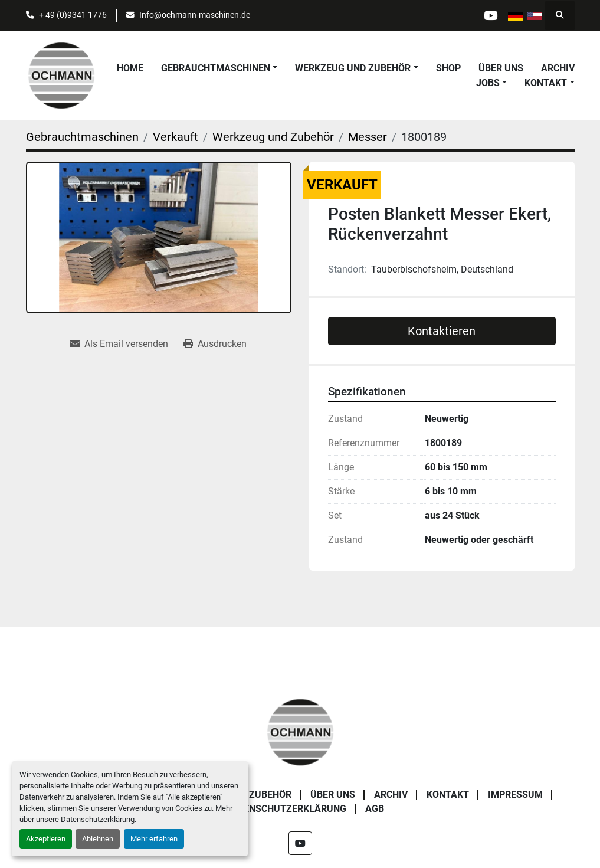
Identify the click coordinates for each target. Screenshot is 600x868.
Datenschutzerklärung (98, 819)
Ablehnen (98, 839)
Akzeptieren (46, 839)
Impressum (515, 795)
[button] (219, 68)
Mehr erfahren (154, 839)
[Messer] (368, 137)
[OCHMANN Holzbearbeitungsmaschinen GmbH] (300, 731)
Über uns (501, 68)
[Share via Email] (119, 344)
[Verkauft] (176, 137)
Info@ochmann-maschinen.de (195, 15)
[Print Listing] (215, 344)
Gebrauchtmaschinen (216, 68)
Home (130, 68)
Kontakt (546, 83)
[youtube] (490, 15)
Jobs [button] (488, 83)
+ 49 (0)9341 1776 (73, 15)
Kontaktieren (442, 331)
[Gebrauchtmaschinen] (82, 137)
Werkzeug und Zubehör (353, 68)
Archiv (558, 68)
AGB (375, 809)
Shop (448, 68)
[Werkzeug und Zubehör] (273, 137)
